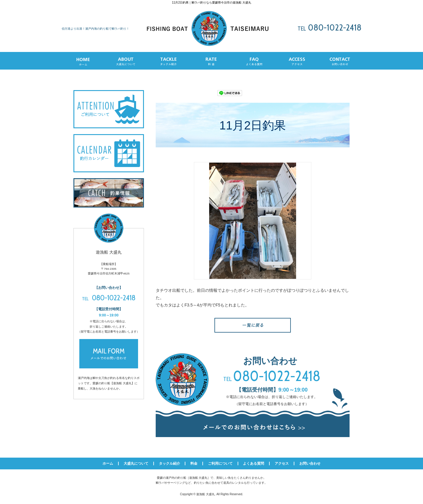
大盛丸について (136, 463)
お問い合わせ (310, 463)
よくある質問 (254, 463)
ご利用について (220, 463)
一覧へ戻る (253, 325)
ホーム (108, 463)
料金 (194, 463)
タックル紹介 (169, 463)
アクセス (282, 463)
